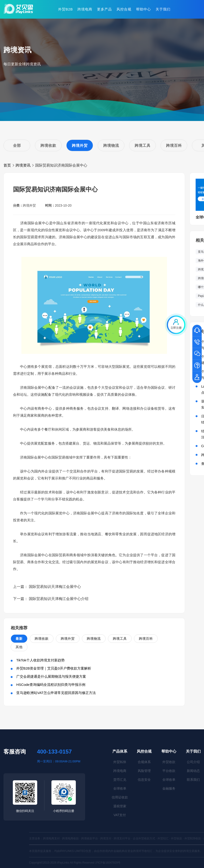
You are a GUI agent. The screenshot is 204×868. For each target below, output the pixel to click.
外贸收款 (169, 762)
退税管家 (120, 806)
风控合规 (124, 9)
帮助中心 (144, 9)
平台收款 (169, 771)
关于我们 (163, 9)
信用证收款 (120, 797)
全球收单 (120, 788)
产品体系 (120, 751)
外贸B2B (65, 9)
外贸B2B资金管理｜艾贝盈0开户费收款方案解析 (54, 668)
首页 (7, 165)
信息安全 (144, 780)
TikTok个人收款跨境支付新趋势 (40, 660)
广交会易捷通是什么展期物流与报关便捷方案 (51, 676)
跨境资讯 (23, 165)
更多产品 (104, 9)
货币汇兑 (120, 780)
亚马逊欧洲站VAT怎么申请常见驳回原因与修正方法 (56, 693)
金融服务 (169, 788)
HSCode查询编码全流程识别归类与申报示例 (51, 685)
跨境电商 (85, 9)
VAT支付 (120, 815)
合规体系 (144, 762)
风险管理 (144, 771)
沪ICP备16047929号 (108, 863)
